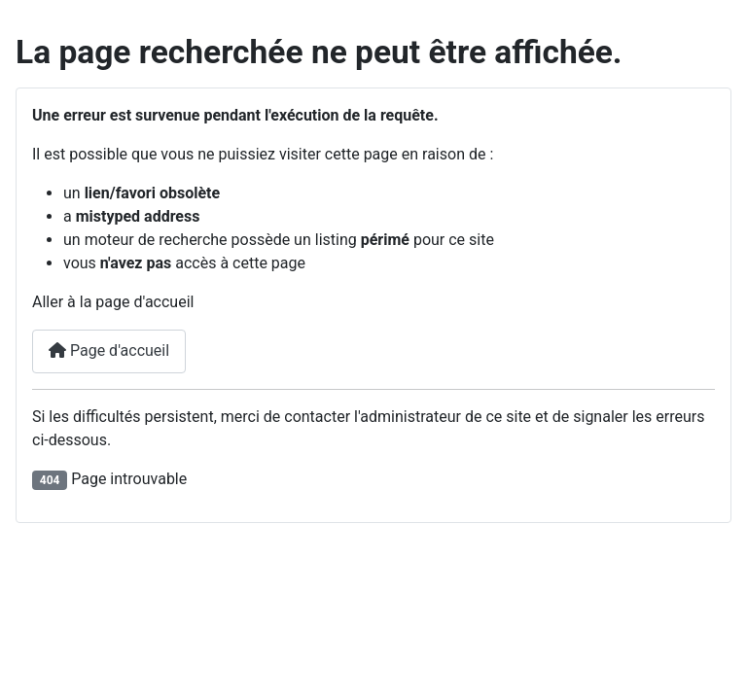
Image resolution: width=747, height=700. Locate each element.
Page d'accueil (109, 350)
